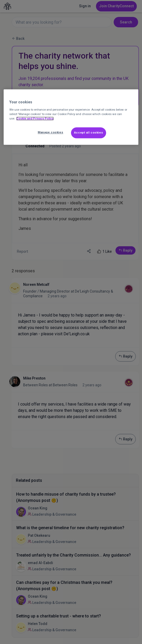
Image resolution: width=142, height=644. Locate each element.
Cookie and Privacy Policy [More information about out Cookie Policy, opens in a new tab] (35, 118)
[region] (71, 117)
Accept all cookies (89, 132)
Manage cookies (50, 132)
